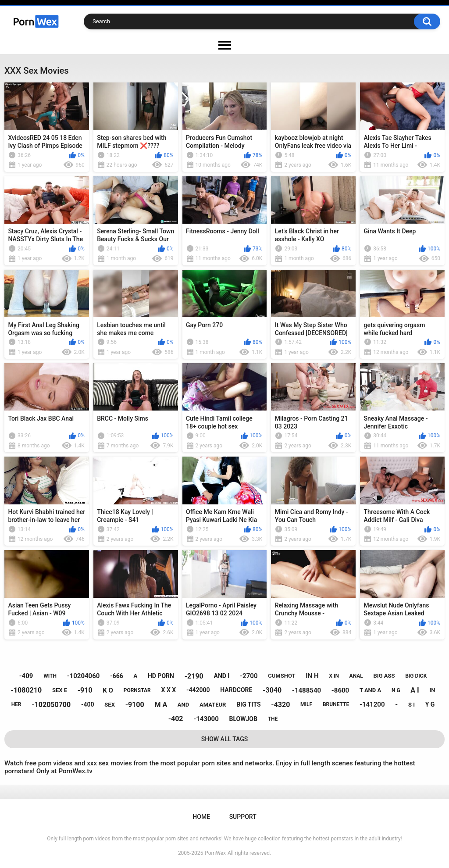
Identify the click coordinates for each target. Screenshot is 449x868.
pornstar (137, 690)
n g (396, 690)
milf (306, 704)
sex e (60, 690)
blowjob (243, 719)
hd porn (161, 676)
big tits (248, 704)
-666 (117, 676)
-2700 (249, 676)
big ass (384, 676)
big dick (416, 676)
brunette (336, 704)
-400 (88, 704)
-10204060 (84, 676)
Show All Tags (225, 739)
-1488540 (306, 690)
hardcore (236, 690)
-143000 (206, 719)
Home (201, 817)
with (50, 676)
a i (415, 690)
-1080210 (27, 690)
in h (312, 676)
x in (334, 676)
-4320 (280, 705)
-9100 (135, 705)
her (16, 704)
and (183, 705)
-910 (85, 690)
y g (430, 704)
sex (110, 705)
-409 (26, 676)
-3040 (272, 690)
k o (108, 690)
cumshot (282, 676)
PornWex (215, 853)
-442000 (198, 690)
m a (161, 705)
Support (243, 817)
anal (356, 676)
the (273, 719)
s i (412, 705)
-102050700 (51, 705)
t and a (370, 690)
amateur (213, 705)
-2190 (194, 676)
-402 (176, 719)
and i (221, 676)
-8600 (340, 690)
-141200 (372, 704)
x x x (169, 690)
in (432, 690)
